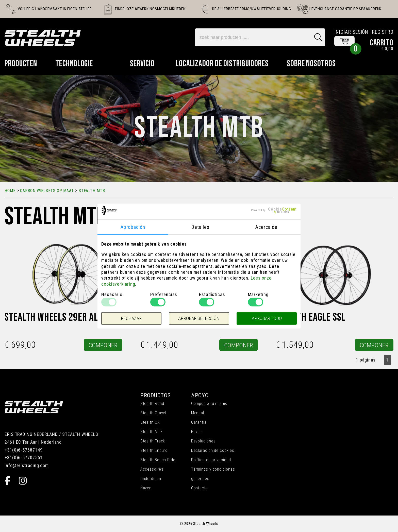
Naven (146, 488)
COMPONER (103, 345)
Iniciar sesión (351, 32)
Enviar (197, 432)
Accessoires (152, 469)
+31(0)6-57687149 (23, 450)
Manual (198, 413)
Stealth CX (150, 422)
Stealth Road (152, 404)
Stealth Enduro (154, 450)
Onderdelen (151, 479)
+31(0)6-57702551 (23, 458)
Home (10, 191)
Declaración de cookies (213, 450)
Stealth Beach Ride (158, 460)
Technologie (74, 64)
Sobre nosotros (311, 64)
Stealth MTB (152, 432)
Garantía (199, 422)
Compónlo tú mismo (209, 404)
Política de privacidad (211, 460)
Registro (383, 32)
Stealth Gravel (153, 413)
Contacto (200, 488)
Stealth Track (153, 441)
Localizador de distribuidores (222, 64)
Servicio (142, 64)
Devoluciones (203, 441)
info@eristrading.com (27, 465)
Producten (21, 64)
